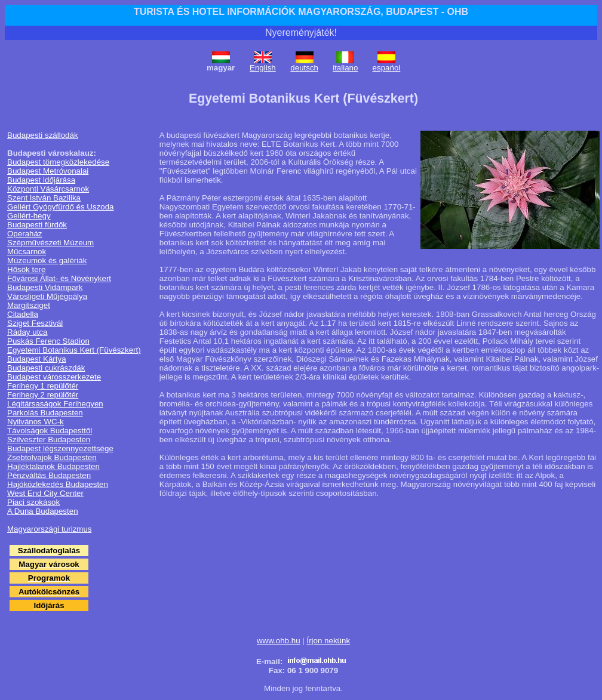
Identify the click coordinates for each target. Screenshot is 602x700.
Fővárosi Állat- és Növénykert (59, 278)
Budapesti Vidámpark (45, 287)
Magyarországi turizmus (49, 529)
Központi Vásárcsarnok (48, 189)
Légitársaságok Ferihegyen (55, 404)
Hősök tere (26, 269)
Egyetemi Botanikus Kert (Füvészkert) (74, 350)
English (263, 68)
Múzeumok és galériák (47, 260)
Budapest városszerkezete (54, 377)
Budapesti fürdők (37, 225)
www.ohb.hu (279, 641)
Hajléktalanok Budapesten (53, 466)
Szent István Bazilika (44, 198)
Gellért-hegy (29, 216)
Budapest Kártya (37, 359)
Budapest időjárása (41, 180)
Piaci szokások (33, 502)
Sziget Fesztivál (35, 323)
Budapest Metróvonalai (48, 171)
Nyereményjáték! (301, 33)
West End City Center (45, 493)
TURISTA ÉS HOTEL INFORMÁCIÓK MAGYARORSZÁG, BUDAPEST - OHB (301, 12)
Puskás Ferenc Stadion (48, 341)
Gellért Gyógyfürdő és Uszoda (61, 207)
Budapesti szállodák (43, 135)
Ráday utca (27, 332)
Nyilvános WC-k (36, 422)
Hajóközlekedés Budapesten (58, 484)
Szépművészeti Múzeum (50, 243)
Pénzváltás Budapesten (49, 475)
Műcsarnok (27, 252)
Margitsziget (29, 305)
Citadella (23, 314)
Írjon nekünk (328, 641)
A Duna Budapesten (43, 511)
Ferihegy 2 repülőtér (43, 395)
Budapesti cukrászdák (46, 368)
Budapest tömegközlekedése (58, 162)
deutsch (304, 68)
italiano (345, 68)
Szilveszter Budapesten (49, 440)
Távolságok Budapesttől (50, 431)
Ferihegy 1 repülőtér (43, 386)
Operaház (25, 234)
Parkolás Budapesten (45, 413)
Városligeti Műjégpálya (47, 296)
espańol (387, 68)
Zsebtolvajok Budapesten (52, 457)
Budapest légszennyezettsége (60, 448)
